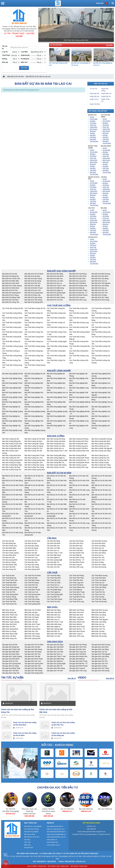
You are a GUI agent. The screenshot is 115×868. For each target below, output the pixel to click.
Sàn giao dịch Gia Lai (99, 659)
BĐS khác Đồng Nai (9, 612)
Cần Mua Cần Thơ (98, 560)
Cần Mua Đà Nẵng (53, 541)
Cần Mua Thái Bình (76, 550)
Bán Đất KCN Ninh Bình (100, 276)
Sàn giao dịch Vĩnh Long (78, 671)
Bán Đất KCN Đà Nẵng (55, 274)
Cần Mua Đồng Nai (9, 543)
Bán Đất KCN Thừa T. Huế (56, 286)
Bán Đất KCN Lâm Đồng (100, 286)
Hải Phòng (93, 123)
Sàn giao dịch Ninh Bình (100, 647)
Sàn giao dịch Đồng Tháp (11, 668)
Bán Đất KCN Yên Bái (32, 286)
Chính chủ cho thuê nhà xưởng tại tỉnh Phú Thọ (63, 724)
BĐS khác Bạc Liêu (31, 631)
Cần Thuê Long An (76, 599)
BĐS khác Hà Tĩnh (9, 627)
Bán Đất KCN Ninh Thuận (78, 290)
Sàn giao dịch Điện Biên (11, 652)
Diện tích (24, 62)
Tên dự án (5, 47)
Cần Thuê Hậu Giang (32, 599)
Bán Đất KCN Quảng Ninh (34, 302)
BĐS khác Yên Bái (31, 622)
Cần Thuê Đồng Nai (9, 578)
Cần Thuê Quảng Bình (10, 594)
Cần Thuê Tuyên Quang (11, 587)
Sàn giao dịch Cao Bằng (100, 649)
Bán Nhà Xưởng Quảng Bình (12, 460)
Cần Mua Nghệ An (53, 558)
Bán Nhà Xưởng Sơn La (55, 448)
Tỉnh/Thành (6, 55)
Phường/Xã (25, 59)
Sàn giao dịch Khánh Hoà (78, 656)
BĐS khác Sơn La (53, 620)
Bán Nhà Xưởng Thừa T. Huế (57, 451)
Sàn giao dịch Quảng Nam (34, 664)
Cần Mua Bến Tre (53, 562)
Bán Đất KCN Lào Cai (99, 281)
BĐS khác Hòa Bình (54, 612)
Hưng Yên (93, 125)
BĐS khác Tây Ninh (9, 636)
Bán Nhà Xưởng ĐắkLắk (78, 455)
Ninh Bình (93, 139)
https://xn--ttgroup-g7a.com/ (56, 829)
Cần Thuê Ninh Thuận (77, 592)
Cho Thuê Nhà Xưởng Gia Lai (102, 337)
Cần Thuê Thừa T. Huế (55, 587)
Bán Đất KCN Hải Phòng (78, 274)
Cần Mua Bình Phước (77, 562)
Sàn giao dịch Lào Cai (99, 652)
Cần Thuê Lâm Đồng (99, 587)
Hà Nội (92, 117)
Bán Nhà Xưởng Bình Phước (79, 463)
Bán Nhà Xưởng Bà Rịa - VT (79, 460)
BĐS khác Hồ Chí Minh (33, 610)
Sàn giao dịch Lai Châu (55, 652)
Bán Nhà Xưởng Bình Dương (102, 439)
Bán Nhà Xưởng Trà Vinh (56, 467)
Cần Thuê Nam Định (9, 585)
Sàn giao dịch (29, 847)
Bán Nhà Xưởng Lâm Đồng (101, 451)
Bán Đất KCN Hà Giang (33, 281)
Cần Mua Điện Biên (9, 548)
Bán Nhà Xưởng (30, 834)
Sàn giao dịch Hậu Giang (33, 668)
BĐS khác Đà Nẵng (54, 610)
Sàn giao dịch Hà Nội (10, 645)
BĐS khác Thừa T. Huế (55, 622)
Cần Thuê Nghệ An (54, 592)
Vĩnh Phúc (93, 137)
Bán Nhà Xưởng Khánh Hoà (79, 451)
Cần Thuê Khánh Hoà (77, 587)
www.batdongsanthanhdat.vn (56, 832)
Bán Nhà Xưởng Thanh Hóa (12, 444)
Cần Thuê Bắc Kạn (54, 580)
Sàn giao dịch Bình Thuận (34, 659)
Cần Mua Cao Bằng (98, 546)
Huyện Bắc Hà (94, 96)
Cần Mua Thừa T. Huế (55, 553)
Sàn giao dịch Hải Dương (100, 671)
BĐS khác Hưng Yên (9, 638)
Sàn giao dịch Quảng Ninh (34, 673)
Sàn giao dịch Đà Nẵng (55, 645)
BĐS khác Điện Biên (9, 617)
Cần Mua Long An (75, 565)
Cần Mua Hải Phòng (76, 541)
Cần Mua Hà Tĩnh (8, 558)
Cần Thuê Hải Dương (99, 602)
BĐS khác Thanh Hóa (10, 615)
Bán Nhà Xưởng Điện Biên (12, 446)
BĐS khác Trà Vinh (54, 636)
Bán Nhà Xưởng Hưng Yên (12, 470)
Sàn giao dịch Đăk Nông (55, 659)
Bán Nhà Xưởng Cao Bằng (101, 444)
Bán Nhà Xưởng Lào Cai (100, 446)
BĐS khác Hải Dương (99, 636)
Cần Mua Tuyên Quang (10, 553)
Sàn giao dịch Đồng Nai (11, 647)
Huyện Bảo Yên (106, 93)
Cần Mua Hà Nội (8, 541)
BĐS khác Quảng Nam (33, 629)
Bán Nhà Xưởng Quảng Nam (35, 460)
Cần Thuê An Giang (9, 597)
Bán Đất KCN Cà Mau (99, 295)
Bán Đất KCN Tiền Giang (33, 300)
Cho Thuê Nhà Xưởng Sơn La (57, 327)
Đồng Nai (93, 131)
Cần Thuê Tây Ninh (9, 602)
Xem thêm (109, 45)
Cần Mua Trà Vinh (53, 567)
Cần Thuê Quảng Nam (33, 594)
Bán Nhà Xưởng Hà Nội (11, 439)
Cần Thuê (27, 842)
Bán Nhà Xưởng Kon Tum (34, 458)
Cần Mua (27, 840)
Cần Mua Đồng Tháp (10, 565)
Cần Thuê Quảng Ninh (32, 604)
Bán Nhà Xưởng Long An (78, 465)
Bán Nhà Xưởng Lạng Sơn (79, 446)
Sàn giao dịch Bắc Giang (33, 649)
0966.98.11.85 (105, 811)
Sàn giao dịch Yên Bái (32, 656)
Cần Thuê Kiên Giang (55, 599)
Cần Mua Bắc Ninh (76, 546)
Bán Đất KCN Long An (77, 297)
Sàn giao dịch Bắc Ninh (77, 649)
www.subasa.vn (52, 840)
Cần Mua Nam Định (9, 550)
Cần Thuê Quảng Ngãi (55, 594)
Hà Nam (92, 133)
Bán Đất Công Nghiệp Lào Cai (102, 388)
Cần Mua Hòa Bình (54, 543)
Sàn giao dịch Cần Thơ (100, 664)
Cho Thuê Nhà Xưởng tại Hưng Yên (59, 64)
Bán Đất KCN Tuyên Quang (12, 286)
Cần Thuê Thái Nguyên (100, 585)
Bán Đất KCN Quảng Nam (34, 293)
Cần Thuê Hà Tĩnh (9, 592)
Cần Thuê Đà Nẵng (54, 576)
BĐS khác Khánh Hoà (77, 622)
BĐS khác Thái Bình (76, 620)
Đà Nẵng (93, 121)
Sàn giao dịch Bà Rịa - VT (78, 664)
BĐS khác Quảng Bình (10, 629)
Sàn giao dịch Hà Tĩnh (10, 661)
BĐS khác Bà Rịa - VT (77, 629)
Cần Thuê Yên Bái (31, 587)
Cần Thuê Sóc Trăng (99, 599)
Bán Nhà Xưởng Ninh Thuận (79, 458)
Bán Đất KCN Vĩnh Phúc (78, 276)
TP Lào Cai (93, 89)
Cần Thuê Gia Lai (98, 590)
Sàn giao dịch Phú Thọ (33, 654)
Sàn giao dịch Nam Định (11, 654)
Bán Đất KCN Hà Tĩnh (10, 290)
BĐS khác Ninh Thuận (77, 627)
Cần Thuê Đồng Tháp (10, 599)
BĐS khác (28, 845)
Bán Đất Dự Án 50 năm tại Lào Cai (38, 77)
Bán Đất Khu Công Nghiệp (33, 826)
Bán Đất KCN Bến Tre (55, 295)
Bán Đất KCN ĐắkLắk (77, 288)
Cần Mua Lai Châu (54, 548)
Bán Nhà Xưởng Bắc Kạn (56, 444)
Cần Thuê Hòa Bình (54, 578)
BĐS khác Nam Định (9, 620)
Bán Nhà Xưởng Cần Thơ (101, 460)
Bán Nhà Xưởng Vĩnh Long (79, 467)
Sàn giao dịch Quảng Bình (12, 664)
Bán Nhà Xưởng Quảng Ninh (35, 470)
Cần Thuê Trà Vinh (54, 602)
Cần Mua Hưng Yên (9, 569)
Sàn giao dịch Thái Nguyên (101, 654)
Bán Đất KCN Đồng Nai (11, 276)
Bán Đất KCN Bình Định (11, 288)
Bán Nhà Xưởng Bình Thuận (35, 455)
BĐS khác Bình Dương (100, 610)
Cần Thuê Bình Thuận (32, 590)
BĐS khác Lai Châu (54, 617)
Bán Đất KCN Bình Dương (101, 274)
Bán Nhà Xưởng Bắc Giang (34, 444)
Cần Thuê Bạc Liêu (31, 597)
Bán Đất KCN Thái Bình (77, 283)
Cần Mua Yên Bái (31, 553)
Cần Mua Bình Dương (99, 541)
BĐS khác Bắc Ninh (76, 615)
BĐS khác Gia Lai (98, 624)
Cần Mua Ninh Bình (98, 543)
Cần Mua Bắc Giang (32, 546)
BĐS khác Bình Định (9, 624)
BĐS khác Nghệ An (54, 627)
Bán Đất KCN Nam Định (11, 283)
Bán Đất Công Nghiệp (31, 832)
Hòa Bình (93, 135)
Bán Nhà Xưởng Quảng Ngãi (57, 460)
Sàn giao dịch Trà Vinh (55, 671)
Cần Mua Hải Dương (99, 567)
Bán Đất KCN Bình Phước (78, 295)
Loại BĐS (24, 52)
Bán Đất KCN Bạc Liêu (33, 295)
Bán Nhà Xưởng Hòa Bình (56, 441)
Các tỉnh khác (94, 141)
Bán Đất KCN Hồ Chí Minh (34, 274)
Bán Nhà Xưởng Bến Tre (56, 463)
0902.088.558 (48, 816)
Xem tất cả (72, 678)
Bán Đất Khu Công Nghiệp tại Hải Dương (103, 64)
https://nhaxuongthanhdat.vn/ (56, 834)
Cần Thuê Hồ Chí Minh (33, 576)
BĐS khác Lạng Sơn (76, 617)
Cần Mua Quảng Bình (10, 560)
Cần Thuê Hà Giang (32, 583)
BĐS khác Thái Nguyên (100, 620)
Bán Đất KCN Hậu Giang (33, 297)
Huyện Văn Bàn (95, 104)
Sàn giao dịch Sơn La (55, 654)
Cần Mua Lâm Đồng (99, 553)
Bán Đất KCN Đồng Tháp (11, 297)
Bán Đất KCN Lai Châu (55, 281)
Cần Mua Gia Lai (97, 555)
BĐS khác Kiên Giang (55, 634)
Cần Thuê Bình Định (9, 590)
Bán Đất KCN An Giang (10, 295)
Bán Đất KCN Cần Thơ (100, 293)
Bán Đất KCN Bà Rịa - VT (78, 293)
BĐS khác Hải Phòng (77, 610)
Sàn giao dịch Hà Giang (33, 652)
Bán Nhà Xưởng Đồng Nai (11, 441)
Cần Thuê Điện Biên (9, 583)
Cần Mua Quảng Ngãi (55, 560)
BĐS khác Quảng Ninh (33, 638)
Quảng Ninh (94, 127)
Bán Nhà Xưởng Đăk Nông (56, 455)
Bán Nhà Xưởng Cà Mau (100, 463)
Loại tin (5, 52)
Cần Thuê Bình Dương (100, 576)
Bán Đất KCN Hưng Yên (11, 302)
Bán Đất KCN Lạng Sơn (78, 281)
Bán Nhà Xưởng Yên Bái (33, 451)
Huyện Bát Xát (94, 93)
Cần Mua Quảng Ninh (32, 569)
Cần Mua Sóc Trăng (99, 565)
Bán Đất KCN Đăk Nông (55, 288)
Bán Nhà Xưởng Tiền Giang (34, 467)
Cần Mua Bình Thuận (32, 555)
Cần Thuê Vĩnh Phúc (76, 578)
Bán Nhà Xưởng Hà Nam (33, 441)
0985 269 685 (67, 816)
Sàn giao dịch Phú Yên (100, 661)
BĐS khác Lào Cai (98, 617)
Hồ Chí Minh (94, 119)
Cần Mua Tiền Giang (32, 567)
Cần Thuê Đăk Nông (54, 590)
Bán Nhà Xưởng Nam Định (12, 448)
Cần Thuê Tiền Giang (32, 602)
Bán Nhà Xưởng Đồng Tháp (12, 465)
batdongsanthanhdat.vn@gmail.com (94, 832)
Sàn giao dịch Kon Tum (33, 661)
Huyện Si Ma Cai (105, 100)
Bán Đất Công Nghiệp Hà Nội (13, 374)
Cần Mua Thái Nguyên (99, 550)
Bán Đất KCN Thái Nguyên (101, 283)
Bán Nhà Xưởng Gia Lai (100, 455)
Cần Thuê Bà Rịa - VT (77, 594)
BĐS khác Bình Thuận (32, 624)
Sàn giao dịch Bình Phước (78, 666)
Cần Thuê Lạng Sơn (76, 583)
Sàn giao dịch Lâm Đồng (100, 656)
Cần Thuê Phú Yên (98, 592)
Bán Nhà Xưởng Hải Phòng (79, 439)
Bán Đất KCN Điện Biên (11, 281)
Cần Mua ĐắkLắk (75, 555)
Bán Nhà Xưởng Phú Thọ (33, 448)
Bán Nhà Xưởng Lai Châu (56, 446)
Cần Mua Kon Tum (31, 558)
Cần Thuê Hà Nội (8, 576)
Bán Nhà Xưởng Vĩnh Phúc (79, 441)
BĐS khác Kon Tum (31, 627)
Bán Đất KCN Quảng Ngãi (56, 293)
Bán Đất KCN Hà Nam (32, 276)
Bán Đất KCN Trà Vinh (55, 300)
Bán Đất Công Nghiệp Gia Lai (102, 402)
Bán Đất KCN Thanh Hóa (11, 279)
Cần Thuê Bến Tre (53, 597)
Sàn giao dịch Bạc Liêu (33, 666)
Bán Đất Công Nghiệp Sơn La (57, 393)
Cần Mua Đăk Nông (54, 555)
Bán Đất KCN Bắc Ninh (77, 279)
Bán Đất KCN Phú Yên (100, 290)
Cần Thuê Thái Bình (76, 585)
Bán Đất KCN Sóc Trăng (100, 297)
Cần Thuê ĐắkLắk (76, 590)
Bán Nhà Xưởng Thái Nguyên (102, 448)
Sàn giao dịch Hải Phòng (78, 645)
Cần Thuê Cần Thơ (98, 594)
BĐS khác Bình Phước (77, 631)
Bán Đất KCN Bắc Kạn (55, 279)
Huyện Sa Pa (94, 99)
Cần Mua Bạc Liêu (31, 562)
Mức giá (5, 62)
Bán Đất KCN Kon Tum (33, 290)
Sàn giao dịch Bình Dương (101, 645)
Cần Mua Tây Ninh (9, 567)
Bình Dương (94, 129)
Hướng (5, 59)
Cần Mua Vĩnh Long (76, 567)
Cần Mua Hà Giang (31, 548)
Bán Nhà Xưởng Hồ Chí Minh (35, 439)
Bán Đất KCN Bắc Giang (33, 279)
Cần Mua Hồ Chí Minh (32, 541)
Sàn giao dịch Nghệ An (55, 661)
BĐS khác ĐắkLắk (76, 624)
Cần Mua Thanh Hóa (10, 546)
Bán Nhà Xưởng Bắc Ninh (78, 444)
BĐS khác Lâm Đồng (99, 622)
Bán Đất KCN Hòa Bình (55, 276)
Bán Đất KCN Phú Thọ (33, 283)
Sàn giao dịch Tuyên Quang (12, 656)
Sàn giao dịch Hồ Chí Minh (34, 645)
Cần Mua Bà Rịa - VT (77, 560)
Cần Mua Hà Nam (31, 543)
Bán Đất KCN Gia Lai (99, 288)
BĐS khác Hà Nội (8, 610)
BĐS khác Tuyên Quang (11, 622)
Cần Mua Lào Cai (98, 548)
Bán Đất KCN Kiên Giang (56, 297)
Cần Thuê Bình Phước (77, 597)
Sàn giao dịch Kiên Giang (56, 668)
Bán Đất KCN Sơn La (54, 283)
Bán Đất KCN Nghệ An (55, 290)
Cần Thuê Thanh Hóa (10, 580)
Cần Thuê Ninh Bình (99, 578)
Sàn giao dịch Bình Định (11, 659)
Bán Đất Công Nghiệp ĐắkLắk (80, 402)
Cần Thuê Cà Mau (98, 597)
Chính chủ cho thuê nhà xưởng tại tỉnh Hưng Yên (18, 711)
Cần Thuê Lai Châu (54, 583)
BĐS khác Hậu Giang (32, 634)
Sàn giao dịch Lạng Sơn (78, 652)
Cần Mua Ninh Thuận (77, 558)
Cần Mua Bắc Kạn (53, 546)
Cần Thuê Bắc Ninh (76, 580)
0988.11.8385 (11, 814)
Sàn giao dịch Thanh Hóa (11, 649)
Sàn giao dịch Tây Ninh (10, 671)
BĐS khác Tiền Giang (32, 636)
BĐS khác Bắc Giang (32, 615)
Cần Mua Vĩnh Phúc (76, 543)
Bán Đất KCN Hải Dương (100, 300)
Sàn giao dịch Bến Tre (55, 666)
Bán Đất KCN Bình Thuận (34, 288)
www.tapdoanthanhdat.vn (55, 826)
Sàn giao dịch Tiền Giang (33, 671)
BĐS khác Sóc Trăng (99, 634)
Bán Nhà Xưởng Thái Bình (78, 448)
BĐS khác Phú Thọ (31, 620)
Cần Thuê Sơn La (53, 585)
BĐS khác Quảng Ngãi (55, 629)
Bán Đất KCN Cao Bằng (100, 279)
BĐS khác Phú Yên (98, 627)
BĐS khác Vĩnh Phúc (77, 612)
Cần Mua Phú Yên (98, 558)
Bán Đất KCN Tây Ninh (10, 300)
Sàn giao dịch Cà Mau (99, 666)
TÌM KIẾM (24, 68)
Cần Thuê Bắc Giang (32, 580)
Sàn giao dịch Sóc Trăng (100, 668)
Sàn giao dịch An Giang (11, 666)
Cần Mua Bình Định (9, 555)
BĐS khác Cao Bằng (99, 615)
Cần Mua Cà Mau (98, 562)
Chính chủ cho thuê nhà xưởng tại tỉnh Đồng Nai (63, 734)
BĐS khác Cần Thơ (98, 629)
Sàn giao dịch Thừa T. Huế (56, 656)
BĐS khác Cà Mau (98, 631)
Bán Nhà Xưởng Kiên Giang (57, 465)
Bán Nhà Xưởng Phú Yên (100, 458)
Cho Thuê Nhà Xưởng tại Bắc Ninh (81, 64)
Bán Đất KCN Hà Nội (10, 274)
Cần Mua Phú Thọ (31, 550)
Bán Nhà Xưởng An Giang (11, 463)
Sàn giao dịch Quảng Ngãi (56, 664)
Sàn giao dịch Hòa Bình (55, 647)
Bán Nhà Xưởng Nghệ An (56, 458)
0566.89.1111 (86, 811)
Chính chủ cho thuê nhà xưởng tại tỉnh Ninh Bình (25, 724)
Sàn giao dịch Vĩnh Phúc (78, 647)
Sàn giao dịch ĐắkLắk (77, 659)
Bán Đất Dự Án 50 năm (16, 77)
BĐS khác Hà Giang (32, 617)
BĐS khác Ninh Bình (99, 612)
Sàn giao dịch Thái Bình (78, 654)
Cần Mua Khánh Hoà (77, 553)
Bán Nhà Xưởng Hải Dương (101, 467)
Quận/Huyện (25, 55)
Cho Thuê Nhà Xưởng (31, 829)
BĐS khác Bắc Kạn (54, 615)
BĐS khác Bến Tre (53, 631)
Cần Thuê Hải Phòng (77, 576)
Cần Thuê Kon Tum (31, 592)
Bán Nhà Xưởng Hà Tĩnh (11, 458)
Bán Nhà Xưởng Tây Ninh (11, 467)
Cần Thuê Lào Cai (98, 583)
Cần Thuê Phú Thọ (31, 585)
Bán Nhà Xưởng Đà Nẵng (56, 439)
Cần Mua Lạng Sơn (76, 548)
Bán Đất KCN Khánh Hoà (78, 286)
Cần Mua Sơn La (53, 550)
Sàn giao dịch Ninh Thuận (78, 661)
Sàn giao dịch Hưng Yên (11, 673)
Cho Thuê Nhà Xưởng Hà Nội (13, 308)
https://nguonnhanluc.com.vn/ (56, 837)
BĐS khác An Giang (9, 631)
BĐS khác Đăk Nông (54, 624)
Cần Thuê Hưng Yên (9, 604)
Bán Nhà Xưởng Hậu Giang (34, 465)
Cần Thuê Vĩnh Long (76, 602)
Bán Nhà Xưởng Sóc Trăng (101, 465)
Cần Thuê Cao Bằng (99, 580)
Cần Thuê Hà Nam (31, 578)
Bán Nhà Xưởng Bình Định (12, 455)
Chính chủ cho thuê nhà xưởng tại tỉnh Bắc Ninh (56, 711)
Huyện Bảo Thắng (105, 90)
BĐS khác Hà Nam (31, 612)
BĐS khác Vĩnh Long (76, 636)
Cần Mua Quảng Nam (32, 560)
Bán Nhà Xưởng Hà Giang (34, 446)
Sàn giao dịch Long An (77, 668)
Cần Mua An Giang (9, 562)
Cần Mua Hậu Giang (32, 565)
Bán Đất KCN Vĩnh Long (78, 300)
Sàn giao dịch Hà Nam (33, 647)
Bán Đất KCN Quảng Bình (11, 293)
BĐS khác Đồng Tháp (10, 634)
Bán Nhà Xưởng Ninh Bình (101, 441)
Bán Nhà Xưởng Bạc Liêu (34, 463)
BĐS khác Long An (76, 634)
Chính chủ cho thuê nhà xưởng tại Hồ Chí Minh (25, 734)
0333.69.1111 (29, 814)
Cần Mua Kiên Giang (54, 565)
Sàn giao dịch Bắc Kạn (55, 649)
